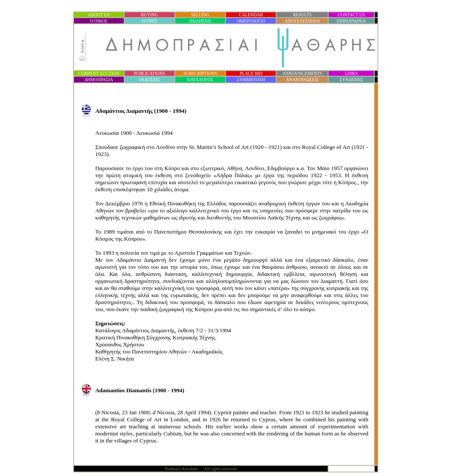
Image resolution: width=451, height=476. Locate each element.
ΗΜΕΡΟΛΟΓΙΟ (251, 21)
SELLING (200, 15)
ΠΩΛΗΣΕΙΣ (200, 21)
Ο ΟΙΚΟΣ (99, 21)
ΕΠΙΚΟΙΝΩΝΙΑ (351, 21)
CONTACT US (351, 15)
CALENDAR (251, 15)
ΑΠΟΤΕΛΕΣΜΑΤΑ (302, 21)
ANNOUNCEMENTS (302, 73)
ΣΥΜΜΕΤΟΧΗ (251, 80)
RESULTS (302, 15)
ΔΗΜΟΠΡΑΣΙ (98, 80)
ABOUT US (99, 15)
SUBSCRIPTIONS (200, 73)
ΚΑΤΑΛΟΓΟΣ (200, 80)
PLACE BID (251, 73)
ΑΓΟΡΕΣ (149, 21)
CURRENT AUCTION (98, 73)
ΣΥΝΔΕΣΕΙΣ (351, 80)
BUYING (150, 15)
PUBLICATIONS (150, 73)
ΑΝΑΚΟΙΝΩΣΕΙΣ (302, 80)
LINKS (351, 73)
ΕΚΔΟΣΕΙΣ (149, 80)
